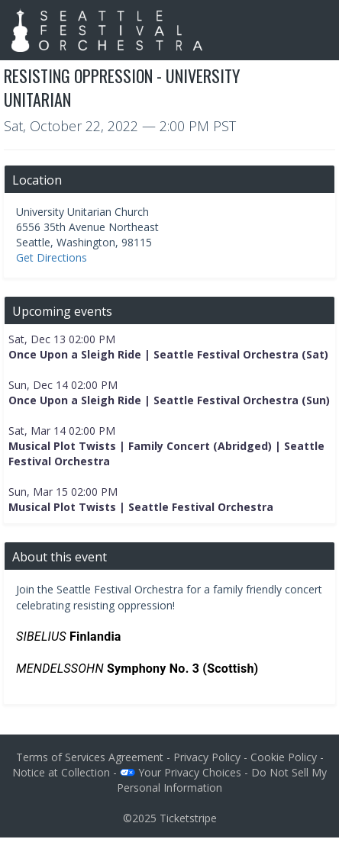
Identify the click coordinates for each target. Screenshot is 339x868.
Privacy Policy (207, 757)
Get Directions (52, 257)
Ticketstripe (188, 818)
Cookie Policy (284, 757)
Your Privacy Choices (181, 772)
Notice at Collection (61, 772)
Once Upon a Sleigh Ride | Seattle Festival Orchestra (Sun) (169, 400)
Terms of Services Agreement (90, 757)
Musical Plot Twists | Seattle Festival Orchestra (141, 507)
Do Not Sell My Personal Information (222, 780)
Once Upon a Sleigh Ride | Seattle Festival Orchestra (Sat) (168, 354)
